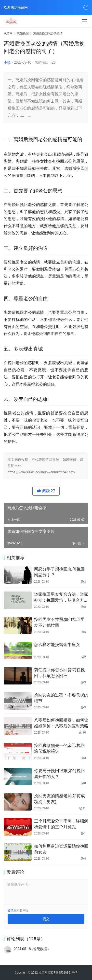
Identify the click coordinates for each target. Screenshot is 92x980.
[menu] (84, 21)
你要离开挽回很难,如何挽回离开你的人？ (59, 774)
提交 (46, 919)
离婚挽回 (41, 62)
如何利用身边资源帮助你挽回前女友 (61, 849)
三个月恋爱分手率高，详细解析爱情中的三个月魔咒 (61, 824)
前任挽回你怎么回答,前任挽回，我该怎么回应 (59, 673)
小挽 (7, 62)
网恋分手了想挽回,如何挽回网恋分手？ (59, 572)
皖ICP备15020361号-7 (63, 973)
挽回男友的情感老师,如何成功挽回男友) (59, 799)
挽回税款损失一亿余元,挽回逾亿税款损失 (59, 748)
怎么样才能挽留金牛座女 (57, 645)
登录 (11, 910)
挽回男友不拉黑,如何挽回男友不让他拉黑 (59, 622)
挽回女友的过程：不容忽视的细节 (61, 698)
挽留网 (8, 34)
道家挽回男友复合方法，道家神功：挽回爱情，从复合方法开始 (61, 598)
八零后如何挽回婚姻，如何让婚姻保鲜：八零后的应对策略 (61, 723)
